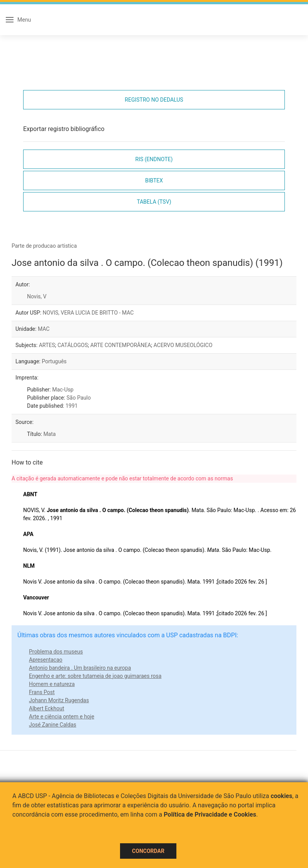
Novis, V (37, 296)
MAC (44, 329)
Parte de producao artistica (44, 246)
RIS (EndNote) (154, 159)
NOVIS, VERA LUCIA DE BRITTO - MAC (88, 313)
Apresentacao (46, 660)
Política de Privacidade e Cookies (210, 814)
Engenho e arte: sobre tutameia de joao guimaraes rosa (95, 676)
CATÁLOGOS (73, 345)
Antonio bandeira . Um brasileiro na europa (80, 668)
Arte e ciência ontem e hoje (62, 717)
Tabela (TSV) (154, 202)
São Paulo (79, 398)
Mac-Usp (63, 390)
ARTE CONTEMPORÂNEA (121, 345)
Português (54, 361)
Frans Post (42, 692)
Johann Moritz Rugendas (59, 700)
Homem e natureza (52, 684)
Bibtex (154, 180)
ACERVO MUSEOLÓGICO (183, 345)
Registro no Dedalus (154, 100)
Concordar (148, 851)
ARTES (47, 345)
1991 (72, 406)
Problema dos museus (56, 652)
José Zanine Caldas (52, 725)
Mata (49, 434)
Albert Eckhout (47, 708)
